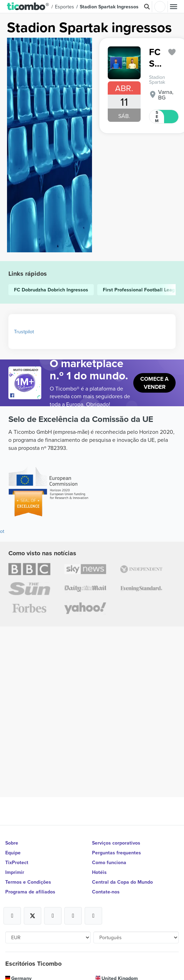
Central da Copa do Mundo (122, 882)
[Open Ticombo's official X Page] (33, 916)
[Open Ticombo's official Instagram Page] (53, 916)
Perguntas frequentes (116, 853)
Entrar (160, 7)
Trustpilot (24, 332)
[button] (28, 7)
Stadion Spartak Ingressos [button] (109, 7)
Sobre (12, 843)
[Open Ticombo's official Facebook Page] (26, 396)
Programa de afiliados (30, 892)
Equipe (13, 853)
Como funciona (109, 862)
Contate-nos (106, 892)
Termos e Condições (28, 882)
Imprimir (15, 872)
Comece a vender (154, 383)
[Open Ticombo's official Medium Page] (73, 916)
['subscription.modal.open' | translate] (172, 52)
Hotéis (99, 872)
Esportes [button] (65, 7)
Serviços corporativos (116, 843)
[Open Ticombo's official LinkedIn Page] (93, 916)
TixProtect (17, 862)
